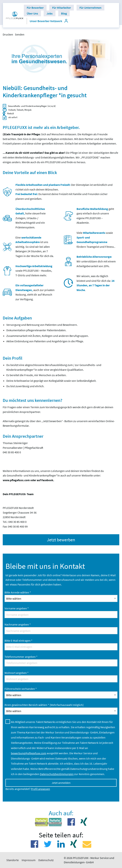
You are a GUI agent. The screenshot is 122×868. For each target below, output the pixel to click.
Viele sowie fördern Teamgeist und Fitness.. (96, 240)
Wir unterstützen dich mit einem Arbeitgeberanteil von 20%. (96, 261)
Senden (20, 34)
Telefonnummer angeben (21, 657)
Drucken (8, 34)
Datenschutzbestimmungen (57, 774)
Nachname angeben (18, 624)
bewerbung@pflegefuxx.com (29, 753)
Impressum (29, 860)
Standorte (13, 860)
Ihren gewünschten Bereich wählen (44, 705)
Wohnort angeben (17, 673)
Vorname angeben (17, 608)
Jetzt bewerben (61, 540)
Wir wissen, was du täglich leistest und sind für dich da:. (95, 283)
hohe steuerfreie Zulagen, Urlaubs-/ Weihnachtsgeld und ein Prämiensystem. (31, 218)
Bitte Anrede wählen (18, 592)
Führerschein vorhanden (21, 689)
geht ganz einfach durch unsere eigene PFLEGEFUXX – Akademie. (95, 216)
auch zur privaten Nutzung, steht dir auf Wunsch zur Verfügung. (35, 292)
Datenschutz (46, 860)
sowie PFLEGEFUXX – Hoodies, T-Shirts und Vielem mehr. (34, 271)
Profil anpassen (40, 789)
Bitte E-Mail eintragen (18, 641)
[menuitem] (15, 15)
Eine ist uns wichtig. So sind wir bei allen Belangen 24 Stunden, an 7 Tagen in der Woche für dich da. (35, 247)
